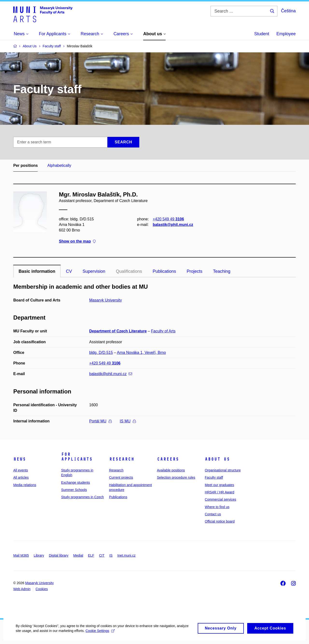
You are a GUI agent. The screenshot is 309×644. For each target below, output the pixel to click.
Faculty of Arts (163, 331)
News (20, 459)
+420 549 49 (168, 219)
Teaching (222, 271)
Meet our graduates (219, 485)
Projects (194, 271)
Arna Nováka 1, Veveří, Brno (141, 353)
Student (262, 34)
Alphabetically (59, 165)
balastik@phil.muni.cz (173, 225)
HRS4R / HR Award (219, 492)
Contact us (213, 514)
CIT (102, 555)
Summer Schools (74, 490)
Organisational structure (223, 470)
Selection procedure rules (176, 477)
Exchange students (75, 483)
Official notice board (220, 521)
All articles (21, 477)
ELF (91, 555)
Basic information (37, 271)
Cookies (42, 589)
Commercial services (220, 499)
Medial (78, 555)
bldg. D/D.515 (101, 353)
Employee (286, 34)
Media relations (25, 485)
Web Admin (22, 589)
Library (39, 555)
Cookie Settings (114, 637)
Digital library (59, 555)
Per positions (25, 165)
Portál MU (100, 421)
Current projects (121, 477)
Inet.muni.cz (126, 555)
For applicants (77, 457)
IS (111, 555)
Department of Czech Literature (118, 331)
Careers (168, 459)
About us (217, 459)
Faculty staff (214, 477)
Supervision (94, 271)
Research (122, 459)
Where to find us (217, 507)
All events (21, 470)
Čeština (288, 11)
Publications (164, 271)
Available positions (171, 470)
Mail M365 (21, 555)
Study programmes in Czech (82, 497)
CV (69, 271)
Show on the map (77, 241)
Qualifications (129, 271)
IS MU (128, 421)
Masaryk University (106, 300)
